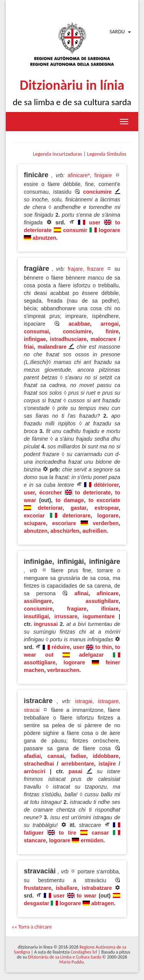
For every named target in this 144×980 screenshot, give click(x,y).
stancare (35, 840)
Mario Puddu (71, 962)
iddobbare (106, 756)
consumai (36, 331)
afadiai (32, 756)
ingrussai (46, 624)
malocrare (103, 339)
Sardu (117, 32)
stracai (32, 710)
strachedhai (39, 764)
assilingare (38, 601)
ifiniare (110, 609)
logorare (109, 230)
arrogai (110, 324)
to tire (67, 833)
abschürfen (65, 531)
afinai (82, 593)
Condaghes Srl (84, 952)
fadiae (78, 756)
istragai (84, 701)
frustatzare (38, 888)
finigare (103, 175)
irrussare (66, 616)
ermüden (92, 840)
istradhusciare (68, 339)
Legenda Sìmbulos (107, 154)
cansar (100, 833)
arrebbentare (78, 764)
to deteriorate (93, 492)
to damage (70, 500)
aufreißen (94, 531)
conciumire (97, 192)
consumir (75, 230)
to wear (87, 896)
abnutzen (44, 238)
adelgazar (92, 655)
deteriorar (50, 508)
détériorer (107, 485)
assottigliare (40, 662)
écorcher (50, 492)
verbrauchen (63, 670)
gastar (79, 508)
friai (29, 347)
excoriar (34, 516)
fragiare (77, 609)
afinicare (108, 593)
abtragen (103, 903)
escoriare (64, 523)
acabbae (79, 324)
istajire (107, 764)
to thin (103, 647)
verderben (106, 523)
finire (112, 331)
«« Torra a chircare (32, 927)
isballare (67, 888)
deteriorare (77, 516)
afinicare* (79, 175)
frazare (96, 269)
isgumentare (99, 616)
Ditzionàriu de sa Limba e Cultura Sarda (65, 957)
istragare (108, 701)
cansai (56, 756)
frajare (75, 269)
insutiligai (36, 616)
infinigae (35, 339)
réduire (60, 647)
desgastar (36, 903)
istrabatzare (97, 888)
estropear (107, 508)
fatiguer (34, 833)
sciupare (35, 523)
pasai (76, 771)
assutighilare (102, 601)
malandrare (52, 347)
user (95, 222)
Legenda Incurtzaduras (58, 154)
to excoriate (104, 500)
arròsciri (35, 771)
